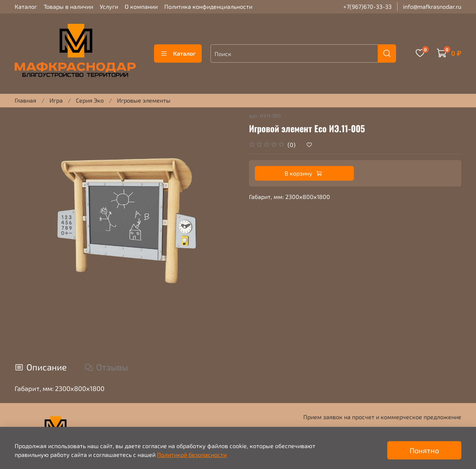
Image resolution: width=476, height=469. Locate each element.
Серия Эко (90, 100)
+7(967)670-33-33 (367, 6)
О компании (141, 6)
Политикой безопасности (192, 455)
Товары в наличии (68, 6)
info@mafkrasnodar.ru (432, 6)
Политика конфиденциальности (208, 6)
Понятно (424, 450)
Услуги (109, 6)
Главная (25, 100)
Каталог (26, 6)
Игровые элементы (144, 100)
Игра (56, 100)
